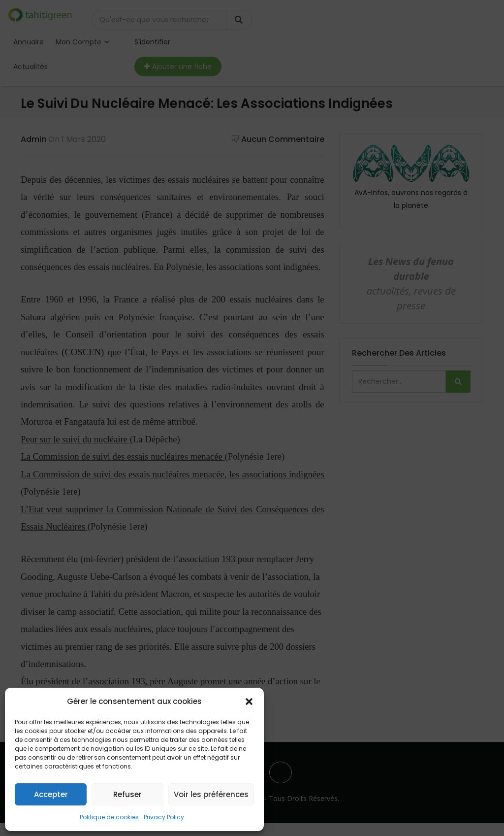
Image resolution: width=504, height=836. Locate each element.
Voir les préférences (211, 794)
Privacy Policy (164, 817)
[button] (249, 702)
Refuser (127, 794)
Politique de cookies (109, 817)
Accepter (51, 794)
